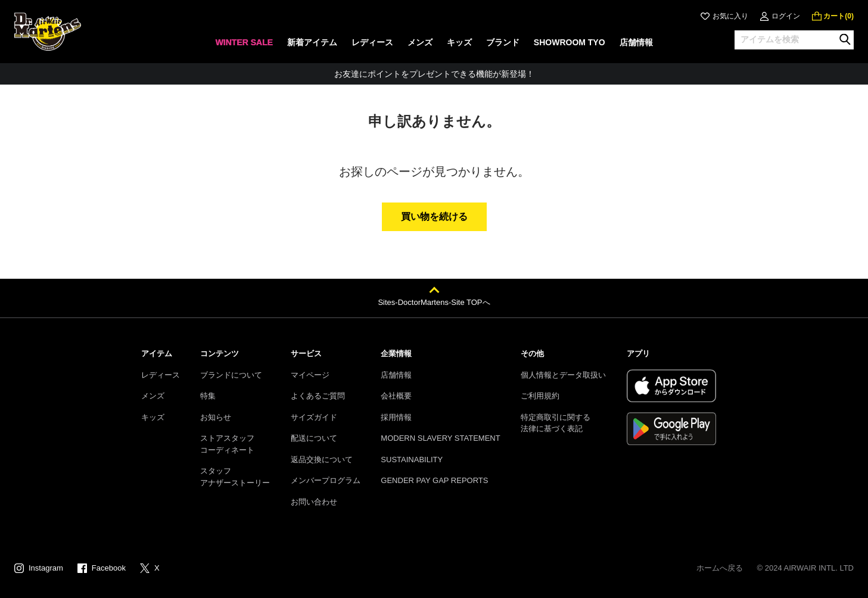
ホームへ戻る (720, 568)
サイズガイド (314, 417)
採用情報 (396, 417)
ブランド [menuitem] (503, 42)
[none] (244, 46)
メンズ (153, 396)
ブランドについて (231, 375)
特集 (208, 396)
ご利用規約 (540, 396)
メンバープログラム (326, 480)
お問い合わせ (314, 502)
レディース (161, 375)
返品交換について (322, 460)
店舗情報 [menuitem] (636, 42)
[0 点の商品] (833, 16)
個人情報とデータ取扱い (563, 375)
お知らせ (216, 417)
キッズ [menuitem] (459, 42)
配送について (314, 438)
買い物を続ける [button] (434, 217)
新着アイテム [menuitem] (312, 42)
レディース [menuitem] (372, 42)
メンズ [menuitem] (420, 42)
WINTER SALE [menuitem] (244, 42)
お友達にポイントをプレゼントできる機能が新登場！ (434, 74)
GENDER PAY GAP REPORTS (434, 480)
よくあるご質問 (318, 396)
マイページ (310, 375)
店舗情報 (396, 375)
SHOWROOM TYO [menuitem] (570, 42)
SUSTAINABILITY (412, 460)
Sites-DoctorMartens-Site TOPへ (434, 302)
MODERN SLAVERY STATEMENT (440, 438)
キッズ (153, 417)
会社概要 (396, 396)
